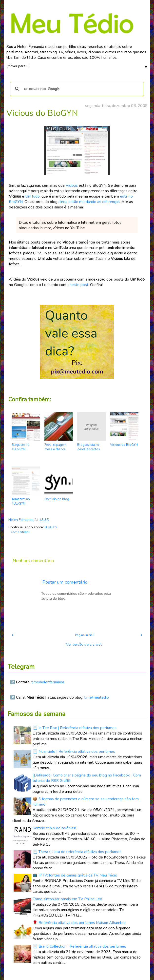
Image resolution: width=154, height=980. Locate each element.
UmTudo (32, 196)
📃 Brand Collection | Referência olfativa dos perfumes (79, 946)
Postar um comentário (65, 582)
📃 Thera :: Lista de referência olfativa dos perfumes (77, 852)
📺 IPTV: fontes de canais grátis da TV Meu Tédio (75, 875)
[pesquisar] (76, 89)
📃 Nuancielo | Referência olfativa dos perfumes (74, 752)
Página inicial (84, 635)
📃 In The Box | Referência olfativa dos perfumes (75, 728)
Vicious (72, 185)
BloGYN (51, 527)
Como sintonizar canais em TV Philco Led (67, 899)
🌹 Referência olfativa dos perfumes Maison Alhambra (79, 923)
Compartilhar (20, 532)
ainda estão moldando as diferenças (89, 202)
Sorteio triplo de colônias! (54, 828)
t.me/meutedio (96, 697)
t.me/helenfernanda (48, 682)
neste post (79, 285)
